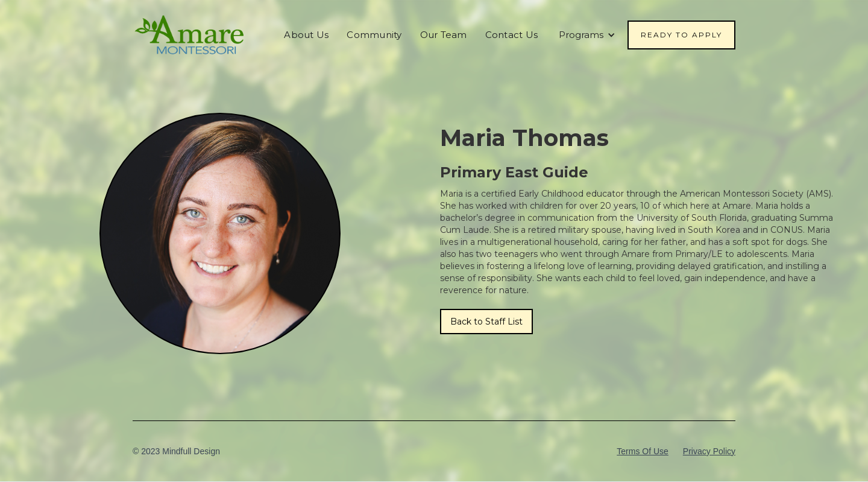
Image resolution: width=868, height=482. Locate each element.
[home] (190, 35)
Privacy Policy (709, 451)
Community (374, 35)
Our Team (444, 35)
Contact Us (512, 35)
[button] (587, 35)
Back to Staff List (486, 322)
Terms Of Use (643, 451)
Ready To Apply (681, 35)
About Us (306, 35)
